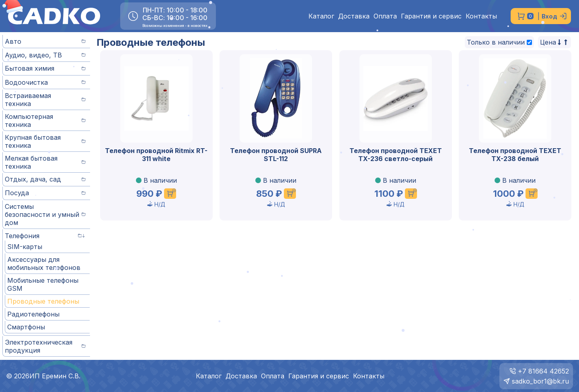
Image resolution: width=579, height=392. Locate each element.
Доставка (354, 16)
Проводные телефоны (43, 301)
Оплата (385, 16)
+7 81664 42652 (543, 371)
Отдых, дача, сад (45, 179)
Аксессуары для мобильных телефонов (44, 263)
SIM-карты (25, 247)
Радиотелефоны (33, 314)
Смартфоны (26, 327)
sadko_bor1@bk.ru (540, 381)
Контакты (481, 16)
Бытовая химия (45, 68)
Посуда (45, 193)
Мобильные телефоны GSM (43, 284)
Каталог (321, 16)
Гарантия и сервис (431, 16)
